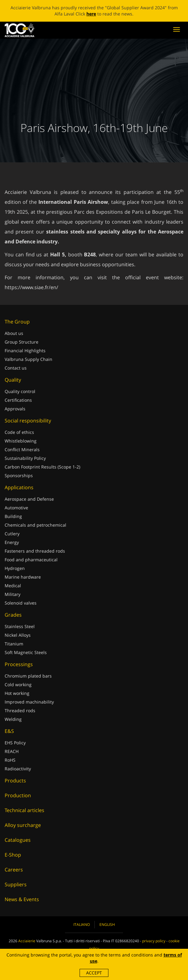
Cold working (18, 685)
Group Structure (22, 342)
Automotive (16, 508)
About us (14, 333)
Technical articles (24, 810)
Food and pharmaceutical (31, 560)
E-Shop (13, 855)
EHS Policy (15, 743)
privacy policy (154, 941)
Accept (94, 973)
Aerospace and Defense (29, 499)
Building (13, 516)
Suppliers (16, 884)
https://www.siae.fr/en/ (31, 287)
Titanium (14, 644)
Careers (14, 870)
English (107, 924)
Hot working (17, 693)
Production (18, 795)
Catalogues (18, 840)
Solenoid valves (21, 603)
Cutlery (12, 534)
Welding (13, 719)
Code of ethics (19, 432)
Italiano (82, 924)
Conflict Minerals (22, 449)
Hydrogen (15, 568)
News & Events (22, 899)
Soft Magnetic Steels (26, 652)
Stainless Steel (20, 626)
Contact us (16, 368)
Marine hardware (23, 577)
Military (13, 594)
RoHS (10, 760)
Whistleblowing (21, 441)
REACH (12, 751)
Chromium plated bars (28, 676)
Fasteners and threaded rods (35, 551)
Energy (12, 542)
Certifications (18, 400)
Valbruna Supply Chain (28, 359)
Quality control (20, 391)
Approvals (15, 409)
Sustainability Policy (25, 458)
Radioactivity (18, 769)
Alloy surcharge (23, 825)
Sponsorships (19, 475)
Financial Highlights (25, 351)
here (91, 14)
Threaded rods (20, 710)
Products (15, 781)
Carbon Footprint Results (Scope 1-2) (42, 467)
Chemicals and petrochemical (35, 525)
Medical (13, 586)
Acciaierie (27, 941)
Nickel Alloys (18, 635)
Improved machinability (29, 702)
